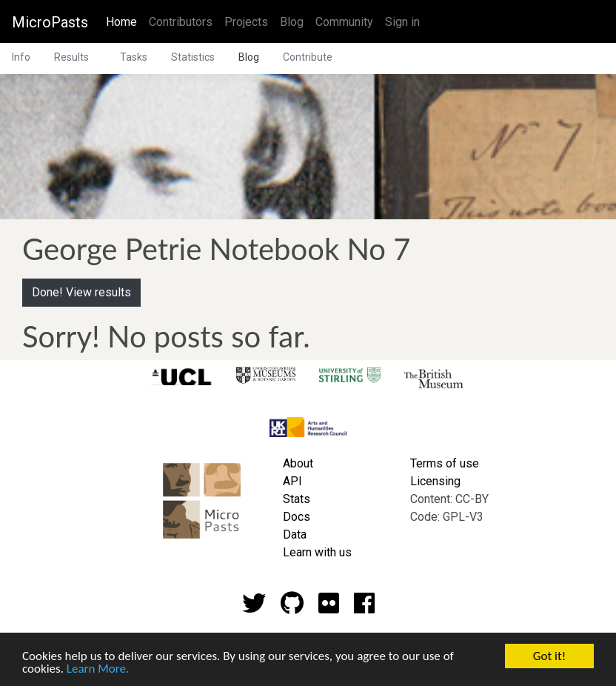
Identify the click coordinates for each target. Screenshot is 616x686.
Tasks (134, 57)
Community (344, 22)
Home (124, 21)
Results (71, 57)
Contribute (308, 57)
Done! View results (81, 292)
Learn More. (98, 670)
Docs (297, 517)
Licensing (435, 481)
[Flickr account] (329, 608)
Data (295, 535)
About (298, 463)
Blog (292, 22)
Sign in (402, 22)
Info (21, 57)
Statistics (193, 57)
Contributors (181, 22)
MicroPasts (50, 22)
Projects (246, 22)
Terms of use (445, 463)
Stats (297, 499)
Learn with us (317, 552)
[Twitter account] (254, 608)
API (292, 481)
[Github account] (292, 608)
